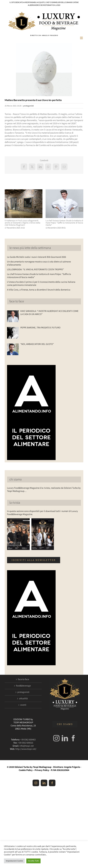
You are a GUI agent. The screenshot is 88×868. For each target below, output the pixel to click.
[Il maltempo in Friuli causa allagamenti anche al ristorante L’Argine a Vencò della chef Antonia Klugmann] (24, 191)
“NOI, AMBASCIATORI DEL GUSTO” (37, 344)
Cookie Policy (26, 770)
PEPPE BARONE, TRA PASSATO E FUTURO (40, 328)
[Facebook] (73, 738)
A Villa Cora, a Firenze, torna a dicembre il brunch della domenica (39, 290)
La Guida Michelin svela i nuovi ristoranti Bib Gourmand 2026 (36, 257)
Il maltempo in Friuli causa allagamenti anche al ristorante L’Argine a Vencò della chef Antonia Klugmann (22, 223)
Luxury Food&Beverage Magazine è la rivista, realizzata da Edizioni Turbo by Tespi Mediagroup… (44, 490)
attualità (23, 699)
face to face (17, 301)
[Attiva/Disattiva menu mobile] (82, 38)
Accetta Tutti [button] (33, 861)
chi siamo (16, 480)
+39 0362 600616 (25, 743)
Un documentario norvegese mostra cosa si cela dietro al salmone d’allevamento (39, 263)
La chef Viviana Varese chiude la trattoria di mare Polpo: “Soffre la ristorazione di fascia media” (64, 223)
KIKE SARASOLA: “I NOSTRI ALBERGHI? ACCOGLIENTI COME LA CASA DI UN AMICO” (49, 313)
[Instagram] (56, 738)
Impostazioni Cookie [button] (14, 861)
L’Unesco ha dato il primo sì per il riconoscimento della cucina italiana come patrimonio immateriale (41, 284)
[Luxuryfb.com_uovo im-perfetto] (44, 70)
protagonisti (28, 106)
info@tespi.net (27, 746)
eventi (23, 705)
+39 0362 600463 (28, 740)
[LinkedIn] (65, 738)
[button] (7, 209)
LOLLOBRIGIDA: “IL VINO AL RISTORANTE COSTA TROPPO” (35, 270)
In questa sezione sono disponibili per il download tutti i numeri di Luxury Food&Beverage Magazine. (42, 513)
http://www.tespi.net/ (26, 749)
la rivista (15, 503)
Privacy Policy (42, 770)
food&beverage (23, 686)
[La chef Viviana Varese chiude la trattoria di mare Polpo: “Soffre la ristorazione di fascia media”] (64, 191)
